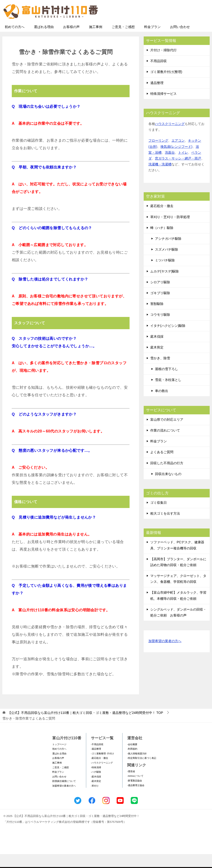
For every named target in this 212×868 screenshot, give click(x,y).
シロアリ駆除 (160, 296)
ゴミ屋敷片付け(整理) (166, 86)
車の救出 (162, 405)
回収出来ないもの (168, 488)
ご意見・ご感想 (123, 41)
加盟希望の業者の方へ (165, 655)
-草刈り (95, 800)
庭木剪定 (157, 361)
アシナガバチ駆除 (168, 252)
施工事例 (96, 41)
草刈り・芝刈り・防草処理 (170, 231)
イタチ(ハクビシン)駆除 (168, 340)
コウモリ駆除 (160, 328)
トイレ (183, 166)
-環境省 (131, 785)
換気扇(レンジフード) (176, 160)
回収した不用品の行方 (167, 477)
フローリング (158, 154)
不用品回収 (159, 75)
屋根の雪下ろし (167, 383)
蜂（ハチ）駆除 (162, 242)
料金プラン (152, 41)
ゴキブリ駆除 (160, 307)
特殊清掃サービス (163, 108)
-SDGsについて (135, 790)
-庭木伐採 (96, 790)
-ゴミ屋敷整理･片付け (102, 767)
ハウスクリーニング (170, 138)
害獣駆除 (157, 318)
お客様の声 (71, 41)
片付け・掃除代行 (163, 64)
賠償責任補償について (64, 795)
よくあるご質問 (162, 466)
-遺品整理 (96, 763)
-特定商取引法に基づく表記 (142, 772)
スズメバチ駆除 (167, 263)
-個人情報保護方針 (137, 767)
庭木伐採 (157, 350)
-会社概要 (132, 758)
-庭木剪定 (96, 795)
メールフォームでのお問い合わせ (166, 27)
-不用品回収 (97, 758)
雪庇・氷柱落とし (168, 394)
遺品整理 (157, 97)
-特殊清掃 (96, 781)
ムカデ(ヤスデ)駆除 (165, 285)
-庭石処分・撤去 (100, 772)
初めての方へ (15, 41)
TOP (85, 727)
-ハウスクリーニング (102, 777)
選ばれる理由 (44, 41)
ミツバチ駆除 (165, 274)
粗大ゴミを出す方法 (165, 527)
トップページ (59, 758)
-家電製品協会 (135, 794)
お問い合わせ (180, 41)
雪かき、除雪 (160, 372)
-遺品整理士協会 (136, 799)
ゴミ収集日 (159, 516)
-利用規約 (132, 763)
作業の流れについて (165, 444)
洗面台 (170, 166)
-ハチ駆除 (96, 786)
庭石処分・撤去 (162, 220)
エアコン (178, 154)
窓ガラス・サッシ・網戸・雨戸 (178, 172)
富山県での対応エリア (167, 433)
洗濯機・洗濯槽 (160, 178)
